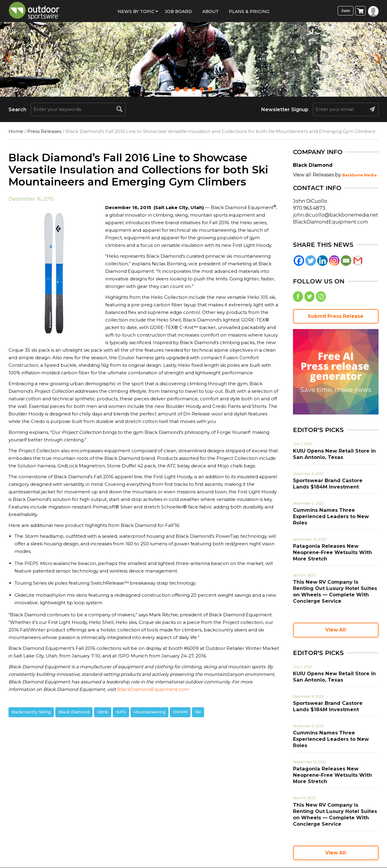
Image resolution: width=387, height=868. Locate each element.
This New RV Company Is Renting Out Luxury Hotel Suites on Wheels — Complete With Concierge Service (335, 575)
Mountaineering (150, 712)
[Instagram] (334, 261)
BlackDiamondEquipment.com (153, 689)
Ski (198, 712)
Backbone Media (359, 175)
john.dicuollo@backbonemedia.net (336, 215)
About (210, 11)
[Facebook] (299, 261)
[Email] (346, 261)
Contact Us (231, 838)
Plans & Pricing (249, 11)
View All (336, 609)
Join (344, 11)
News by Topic (136, 11)
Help (201, 838)
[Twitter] (311, 261)
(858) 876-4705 (274, 848)
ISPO (121, 712)
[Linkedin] (322, 261)
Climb (103, 712)
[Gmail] (358, 261)
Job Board (178, 11)
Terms (117, 838)
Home (16, 131)
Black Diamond (74, 712)
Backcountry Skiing (31, 712)
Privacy (144, 838)
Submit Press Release (336, 318)
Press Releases (44, 131)
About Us (175, 838)
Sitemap (266, 838)
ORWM (180, 712)
